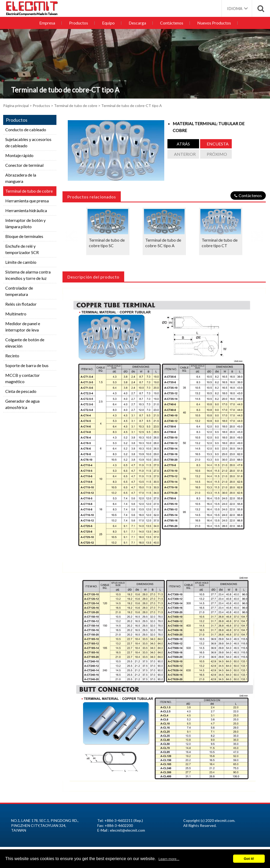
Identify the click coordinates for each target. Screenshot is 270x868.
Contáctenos (170, 23)
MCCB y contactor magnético (23, 378)
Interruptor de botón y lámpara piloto (25, 223)
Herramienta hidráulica (26, 210)
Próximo (217, 154)
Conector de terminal (24, 165)
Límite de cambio (21, 262)
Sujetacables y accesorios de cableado (28, 142)
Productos (80, 23)
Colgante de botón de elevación (25, 343)
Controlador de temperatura (19, 291)
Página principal (16, 106)
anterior (185, 154)
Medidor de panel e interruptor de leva (23, 327)
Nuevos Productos (212, 23)
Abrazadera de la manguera (21, 178)
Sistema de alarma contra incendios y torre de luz (28, 275)
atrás (183, 144)
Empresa (49, 23)
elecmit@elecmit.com (127, 830)
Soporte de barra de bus (27, 365)
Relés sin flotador (21, 304)
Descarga (137, 23)
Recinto (12, 356)
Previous (71, 234)
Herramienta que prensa (27, 201)
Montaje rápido (19, 155)
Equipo (109, 23)
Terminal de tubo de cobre (76, 106)
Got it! (249, 859)
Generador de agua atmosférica (22, 404)
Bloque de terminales (24, 236)
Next (257, 234)
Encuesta (218, 144)
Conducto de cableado (26, 130)
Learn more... (169, 859)
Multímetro (16, 314)
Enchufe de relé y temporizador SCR (22, 249)
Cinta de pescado (21, 391)
